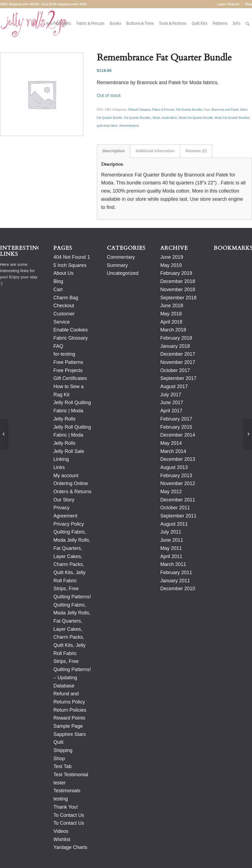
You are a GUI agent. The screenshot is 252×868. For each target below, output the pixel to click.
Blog (249, 4)
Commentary (121, 257)
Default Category (139, 109)
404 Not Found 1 (72, 257)
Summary (117, 265)
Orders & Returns (72, 492)
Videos (61, 831)
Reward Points (69, 718)
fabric (244, 109)
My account (66, 476)
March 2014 (173, 451)
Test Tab (62, 766)
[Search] (248, 24)
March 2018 (173, 330)
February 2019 (176, 273)
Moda (156, 118)
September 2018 (178, 298)
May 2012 (171, 492)
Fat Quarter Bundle (110, 118)
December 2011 (178, 500)
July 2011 (171, 532)
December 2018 (178, 281)
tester (59, 783)
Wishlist (62, 839)
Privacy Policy (69, 524)
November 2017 (178, 362)
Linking (61, 459)
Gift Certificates (70, 378)
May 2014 (171, 443)
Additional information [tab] (155, 151)
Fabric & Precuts (163, 109)
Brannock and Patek (225, 109)
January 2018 (175, 346)
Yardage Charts (70, 847)
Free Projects (68, 370)
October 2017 (175, 370)
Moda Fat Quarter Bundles (232, 118)
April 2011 (171, 556)
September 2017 (178, 378)
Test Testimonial (71, 775)
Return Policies (70, 710)
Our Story (64, 500)
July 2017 (171, 395)
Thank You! (66, 807)
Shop (59, 759)
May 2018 (171, 314)
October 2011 (175, 508)
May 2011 (171, 548)
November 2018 (178, 290)
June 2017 (172, 403)
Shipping (63, 750)
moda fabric (169, 118)
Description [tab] (114, 151)
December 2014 (178, 435)
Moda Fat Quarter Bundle (196, 118)
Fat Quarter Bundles (189, 109)
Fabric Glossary (70, 338)
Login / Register (228, 4)
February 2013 (176, 476)
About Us (63, 273)
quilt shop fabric (107, 126)
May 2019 (171, 265)
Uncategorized (123, 273)
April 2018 (171, 322)
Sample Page (68, 726)
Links (59, 467)
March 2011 (173, 564)
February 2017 (176, 419)
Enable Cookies (70, 330)
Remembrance (129, 126)
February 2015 (176, 427)
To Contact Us (69, 815)
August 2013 (174, 467)
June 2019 (172, 257)
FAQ (58, 346)
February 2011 (176, 572)
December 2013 (178, 459)
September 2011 (178, 516)
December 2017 (178, 354)
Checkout (64, 306)
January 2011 (175, 581)
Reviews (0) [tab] (196, 151)
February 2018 (176, 338)
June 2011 (172, 540)
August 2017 (174, 386)
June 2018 (172, 306)
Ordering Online (71, 483)
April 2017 (171, 411)
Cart (58, 290)
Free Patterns (68, 362)
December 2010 (178, 589)
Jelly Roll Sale (69, 451)
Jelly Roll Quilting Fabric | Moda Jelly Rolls (72, 411)
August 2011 (174, 524)
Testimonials (67, 791)
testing (61, 799)
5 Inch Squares (70, 265)
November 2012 (178, 483)
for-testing (64, 354)
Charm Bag (66, 298)
